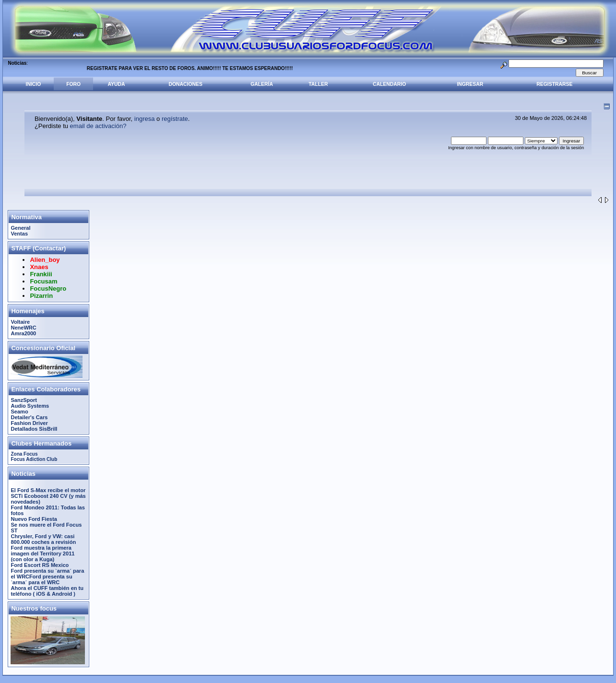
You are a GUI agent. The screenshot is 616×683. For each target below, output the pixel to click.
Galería (262, 84)
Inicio (34, 84)
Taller (318, 84)
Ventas (19, 234)
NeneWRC (23, 328)
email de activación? (98, 126)
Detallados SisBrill (34, 429)
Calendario (389, 84)
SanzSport (24, 400)
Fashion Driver (29, 423)
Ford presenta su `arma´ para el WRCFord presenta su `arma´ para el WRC (47, 577)
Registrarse (554, 84)
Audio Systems (30, 406)
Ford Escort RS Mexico (40, 565)
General (20, 228)
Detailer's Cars (29, 417)
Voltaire (20, 322)
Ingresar (470, 84)
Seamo (19, 412)
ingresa (145, 119)
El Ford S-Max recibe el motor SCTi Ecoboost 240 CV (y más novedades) (48, 496)
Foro (73, 84)
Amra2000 (23, 333)
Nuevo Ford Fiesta (34, 519)
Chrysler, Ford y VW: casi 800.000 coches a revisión (43, 539)
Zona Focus (24, 454)
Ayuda (117, 84)
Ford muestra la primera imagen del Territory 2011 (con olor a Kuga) (42, 553)
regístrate (175, 119)
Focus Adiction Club (34, 459)
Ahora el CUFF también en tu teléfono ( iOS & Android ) (47, 591)
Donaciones (186, 84)
